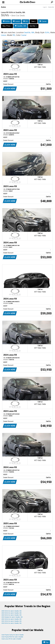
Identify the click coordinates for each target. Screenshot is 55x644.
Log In (45, 7)
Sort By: (33, 26)
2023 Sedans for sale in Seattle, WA (12, 617)
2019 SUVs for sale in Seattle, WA (12, 623)
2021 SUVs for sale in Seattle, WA (12, 621)
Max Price (7, 26)
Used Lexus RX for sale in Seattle (11, 639)
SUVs (6, 21)
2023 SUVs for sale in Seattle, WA (12, 615)
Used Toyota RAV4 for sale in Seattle (12, 637)
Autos (3, 7)
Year (34, 21)
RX (25, 21)
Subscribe (51, 7)
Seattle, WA (21, 26)
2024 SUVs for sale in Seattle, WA (12, 613)
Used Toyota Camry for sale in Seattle (13, 635)
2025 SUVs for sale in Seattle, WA (12, 611)
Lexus (16, 21)
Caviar (43, 21)
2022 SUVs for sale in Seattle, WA (12, 619)
